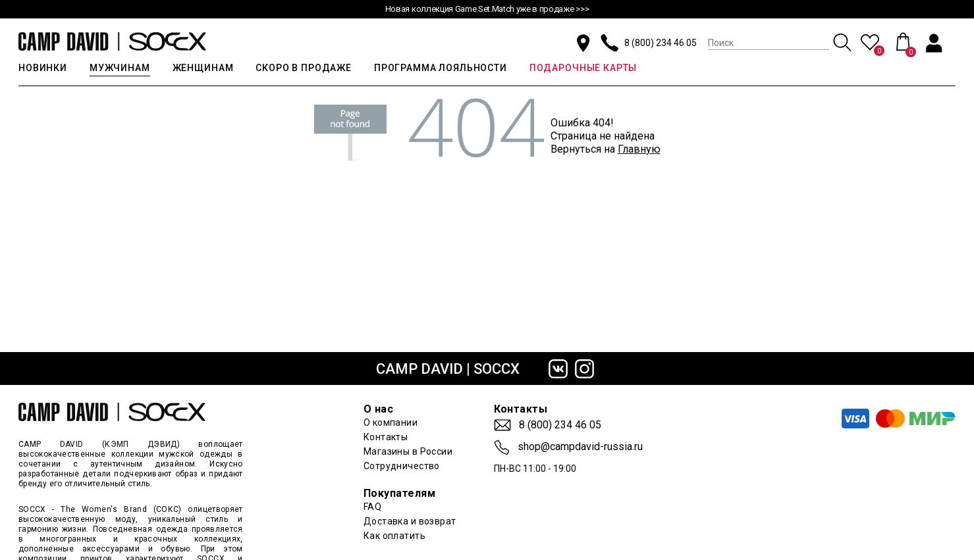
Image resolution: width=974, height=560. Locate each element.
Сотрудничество (402, 466)
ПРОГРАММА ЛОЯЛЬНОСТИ (441, 68)
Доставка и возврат (410, 521)
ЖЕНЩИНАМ (203, 68)
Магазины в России (408, 451)
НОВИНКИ (43, 68)
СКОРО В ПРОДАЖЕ (304, 68)
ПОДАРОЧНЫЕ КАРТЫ (583, 68)
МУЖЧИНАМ (120, 68)
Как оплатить (394, 536)
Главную (639, 149)
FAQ (372, 507)
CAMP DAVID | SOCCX (448, 369)
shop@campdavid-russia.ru (580, 447)
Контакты (386, 437)
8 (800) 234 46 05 (661, 43)
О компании (391, 422)
